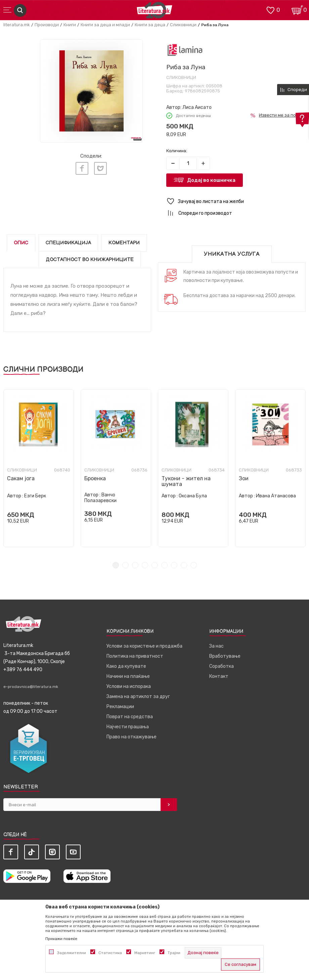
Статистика (110, 953)
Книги (70, 25)
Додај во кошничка (211, 180)
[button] (236, 201)
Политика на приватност (135, 656)
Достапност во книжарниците (90, 260)
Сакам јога (21, 478)
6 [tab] (164, 565)
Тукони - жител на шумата (186, 481)
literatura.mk (17, 25)
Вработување (225, 656)
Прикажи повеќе (61, 939)
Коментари (124, 243)
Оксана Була (193, 496)
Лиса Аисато (197, 107)
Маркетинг (145, 953)
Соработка (222, 666)
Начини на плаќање (128, 676)
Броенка (95, 478)
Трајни (174, 953)
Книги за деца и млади (105, 25)
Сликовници (183, 25)
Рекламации (120, 707)
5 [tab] (155, 565)
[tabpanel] (39, 468)
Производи (47, 25)
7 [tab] (174, 565)
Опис (21, 243)
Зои (244, 478)
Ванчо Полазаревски (100, 498)
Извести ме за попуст (282, 115)
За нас (216, 646)
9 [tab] (194, 565)
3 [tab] (135, 565)
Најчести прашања (128, 727)
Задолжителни (72, 953)
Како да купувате (126, 666)
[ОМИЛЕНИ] (270, 10)
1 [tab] (116, 565)
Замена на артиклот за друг (138, 697)
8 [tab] (184, 565)
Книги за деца (150, 25)
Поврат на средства (130, 717)
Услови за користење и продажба (144, 646)
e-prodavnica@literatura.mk (31, 687)
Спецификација (68, 243)
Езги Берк (35, 496)
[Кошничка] (297, 10)
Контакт (219, 676)
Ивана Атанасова (276, 496)
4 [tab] (145, 565)
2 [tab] (125, 565)
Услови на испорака (129, 686)
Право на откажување (131, 737)
